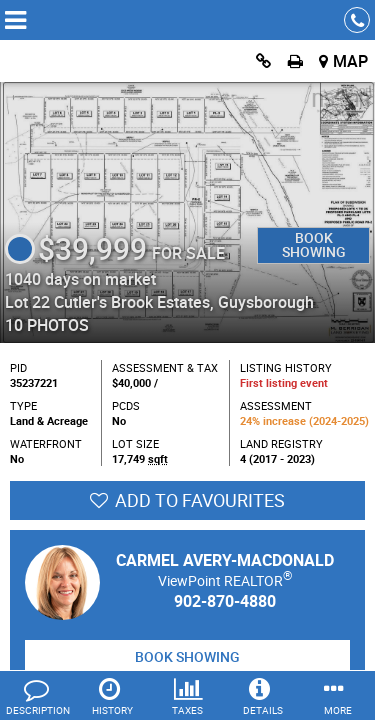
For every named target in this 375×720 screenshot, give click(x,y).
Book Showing (314, 244)
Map (350, 61)
